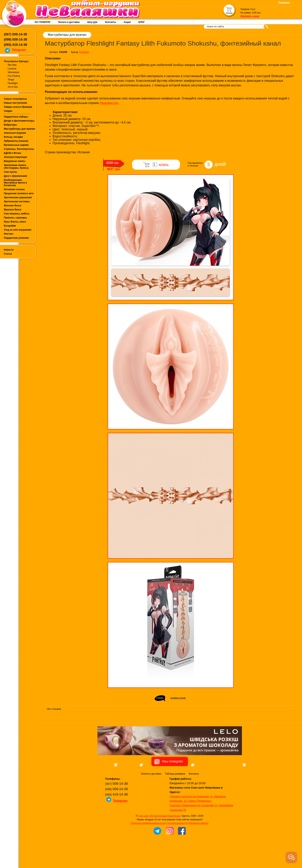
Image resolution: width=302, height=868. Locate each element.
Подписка (284, 2)
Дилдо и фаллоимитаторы (19, 121)
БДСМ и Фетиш (13, 153)
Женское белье (13, 206)
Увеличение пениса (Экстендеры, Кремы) (16, 167)
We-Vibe (12, 65)
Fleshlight (13, 83)
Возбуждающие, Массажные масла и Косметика (15, 183)
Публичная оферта (198, 845)
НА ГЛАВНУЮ (42, 22)
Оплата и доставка (69, 22)
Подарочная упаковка (16, 238)
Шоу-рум (92, 22)
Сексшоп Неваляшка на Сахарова (192, 827)
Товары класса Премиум (18, 107)
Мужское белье (13, 210)
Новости (9, 250)
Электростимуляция (15, 157)
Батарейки (10, 226)
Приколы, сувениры (15, 218)
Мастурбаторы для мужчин (19, 129)
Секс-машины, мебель (17, 214)
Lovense (12, 69)
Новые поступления (16, 103)
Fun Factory (14, 76)
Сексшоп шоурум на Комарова (189, 818)
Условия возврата (176, 845)
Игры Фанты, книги (15, 222)
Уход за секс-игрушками (18, 230)
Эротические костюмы (17, 202)
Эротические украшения (18, 197)
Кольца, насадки (13, 137)
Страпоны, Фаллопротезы (19, 149)
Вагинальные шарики (16, 145)
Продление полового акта (19, 193)
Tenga (11, 80)
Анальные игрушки (15, 133)
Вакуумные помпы (15, 161)
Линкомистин (109, 103)
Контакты (110, 22)
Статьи (8, 254)
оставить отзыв (178, 698)
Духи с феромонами (16, 176)
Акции (127, 22)
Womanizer (13, 72)
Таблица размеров (175, 796)
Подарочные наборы (16, 117)
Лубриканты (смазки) (16, 141)
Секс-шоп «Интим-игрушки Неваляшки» (159, 838)
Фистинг (9, 234)
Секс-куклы (10, 172)
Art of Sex (13, 87)
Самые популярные (15, 99)
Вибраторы (10, 125)
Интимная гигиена (14, 189)
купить (164, 165)
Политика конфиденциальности (148, 845)
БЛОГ (142, 22)
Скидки (8, 111)
